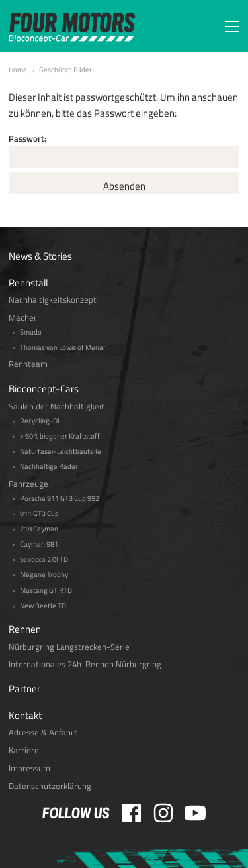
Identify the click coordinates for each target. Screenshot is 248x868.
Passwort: (124, 150)
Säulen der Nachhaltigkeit (57, 407)
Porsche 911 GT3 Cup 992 (60, 499)
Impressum (29, 768)
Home (18, 69)
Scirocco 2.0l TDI (45, 560)
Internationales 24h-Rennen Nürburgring (85, 664)
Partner (24, 689)
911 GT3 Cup (39, 514)
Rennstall (28, 283)
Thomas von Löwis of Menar (63, 348)
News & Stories (40, 256)
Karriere (24, 750)
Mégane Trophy (44, 575)
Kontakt (25, 715)
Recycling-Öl (40, 421)
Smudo (31, 332)
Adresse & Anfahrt (43, 732)
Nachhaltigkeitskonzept (53, 300)
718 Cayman (39, 529)
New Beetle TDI (44, 606)
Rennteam (28, 364)
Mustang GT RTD (46, 591)
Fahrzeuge (28, 484)
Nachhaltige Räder (49, 467)
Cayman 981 (39, 544)
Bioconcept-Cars (44, 389)
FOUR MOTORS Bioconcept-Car (72, 28)
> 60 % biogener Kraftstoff (60, 436)
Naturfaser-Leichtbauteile (61, 452)
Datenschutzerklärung (50, 786)
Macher (23, 318)
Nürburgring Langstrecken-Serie (69, 647)
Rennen (25, 629)
